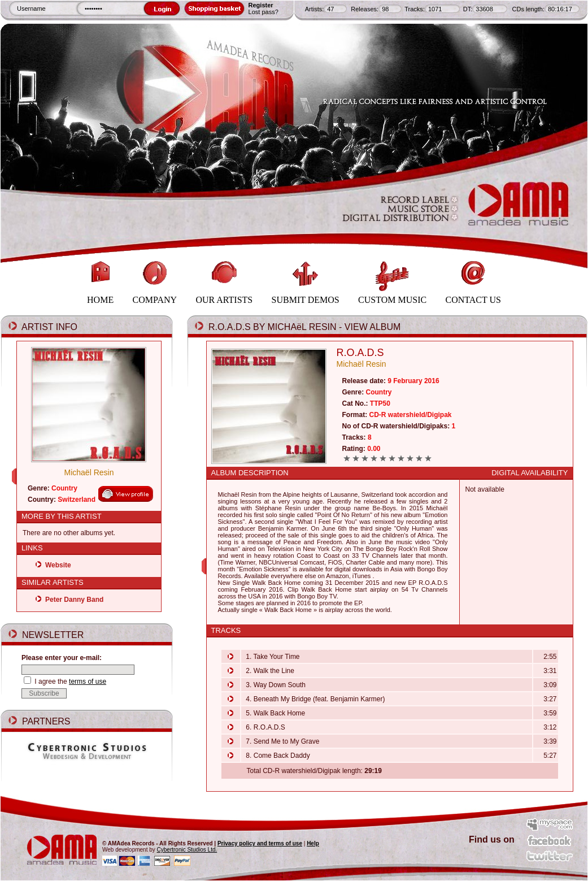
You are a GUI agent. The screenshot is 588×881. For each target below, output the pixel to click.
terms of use (88, 682)
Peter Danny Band (74, 600)
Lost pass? (263, 12)
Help (313, 843)
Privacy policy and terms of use (260, 843)
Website (58, 565)
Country (64, 488)
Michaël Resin (89, 472)
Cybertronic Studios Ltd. (187, 850)
